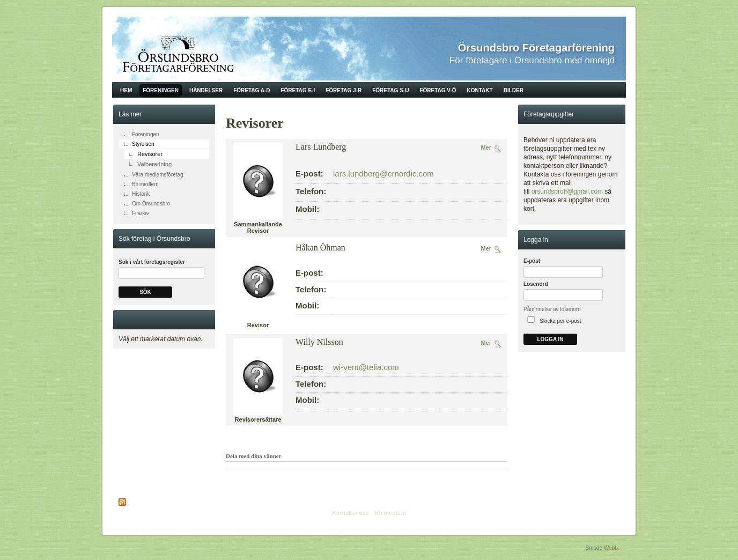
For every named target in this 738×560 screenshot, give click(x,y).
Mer (486, 148)
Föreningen (161, 90)
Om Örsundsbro (151, 204)
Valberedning (154, 164)
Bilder (514, 90)
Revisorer (150, 154)
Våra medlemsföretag (158, 175)
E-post (532, 261)
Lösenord (536, 284)
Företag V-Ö (438, 90)
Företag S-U (390, 90)
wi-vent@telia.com (366, 367)
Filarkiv (141, 213)
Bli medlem (145, 184)
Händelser (206, 90)
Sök (145, 292)
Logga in (550, 339)
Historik (141, 194)
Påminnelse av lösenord (552, 309)
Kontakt (480, 90)
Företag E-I (298, 90)
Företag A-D (252, 90)
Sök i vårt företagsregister (152, 262)
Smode (594, 548)
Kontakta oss (350, 513)
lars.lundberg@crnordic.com (383, 174)
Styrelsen (143, 144)
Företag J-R (344, 90)
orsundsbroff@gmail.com (567, 191)
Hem (126, 90)
